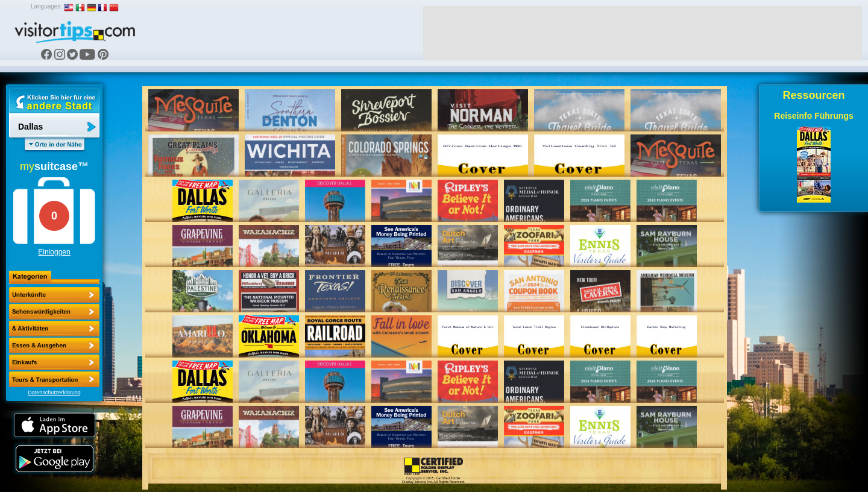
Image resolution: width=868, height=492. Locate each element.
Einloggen (54, 252)
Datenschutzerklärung (54, 393)
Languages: (46, 6)
